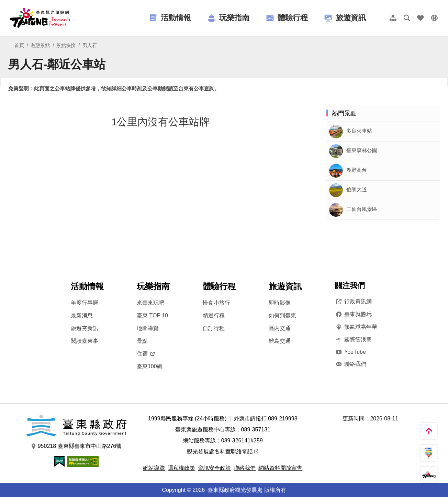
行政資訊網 (353, 302)
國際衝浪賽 (353, 340)
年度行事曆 (85, 303)
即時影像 (280, 303)
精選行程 (214, 315)
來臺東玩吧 (150, 303)
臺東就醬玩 (353, 314)
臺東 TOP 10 (152, 315)
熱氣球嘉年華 (356, 327)
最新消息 (82, 315)
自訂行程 (214, 328)
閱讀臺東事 (85, 341)
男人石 (90, 45)
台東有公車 (191, 88)
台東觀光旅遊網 (40, 18)
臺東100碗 (150, 366)
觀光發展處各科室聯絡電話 (223, 451)
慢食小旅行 (216, 303)
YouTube (350, 352)
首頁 (19, 45)
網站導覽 (154, 468)
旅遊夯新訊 (85, 328)
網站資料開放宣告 (280, 468)
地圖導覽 (148, 328)
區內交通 (280, 328)
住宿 (146, 354)
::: (10, 45)
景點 (142, 341)
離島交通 (280, 341)
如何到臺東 (282, 315)
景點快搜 (66, 45)
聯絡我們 (350, 364)
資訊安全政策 (214, 468)
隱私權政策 (181, 468)
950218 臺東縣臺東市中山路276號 (76, 446)
